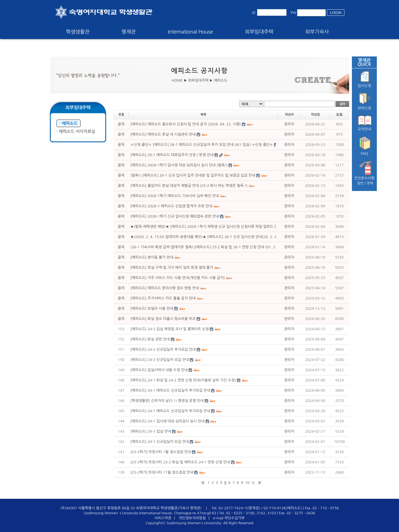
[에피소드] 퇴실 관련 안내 (150, 339)
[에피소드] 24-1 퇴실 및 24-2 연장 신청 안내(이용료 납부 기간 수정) (183, 380)
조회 (339, 115)
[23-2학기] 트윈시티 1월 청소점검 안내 (161, 452)
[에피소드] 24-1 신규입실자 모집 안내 (160, 442)
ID (254, 13)
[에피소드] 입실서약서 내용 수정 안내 (159, 370)
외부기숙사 (317, 32)
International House (190, 32)
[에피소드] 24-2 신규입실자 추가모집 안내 (163, 349)
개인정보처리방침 (192, 518)
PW (294, 13)
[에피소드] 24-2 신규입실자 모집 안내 (160, 360)
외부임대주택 (259, 32)
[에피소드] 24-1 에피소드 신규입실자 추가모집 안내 (170, 390)
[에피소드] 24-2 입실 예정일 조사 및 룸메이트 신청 (170, 329)
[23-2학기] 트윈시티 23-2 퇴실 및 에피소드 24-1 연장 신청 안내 (180, 462)
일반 (360, 183)
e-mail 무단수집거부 (229, 518)
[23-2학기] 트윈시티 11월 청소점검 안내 (163, 472)
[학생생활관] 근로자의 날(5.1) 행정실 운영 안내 (167, 401)
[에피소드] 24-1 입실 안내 (151, 431)
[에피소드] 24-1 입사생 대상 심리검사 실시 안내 (167, 421)
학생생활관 (78, 32)
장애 (370, 183)
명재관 (129, 32)
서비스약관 (163, 518)
